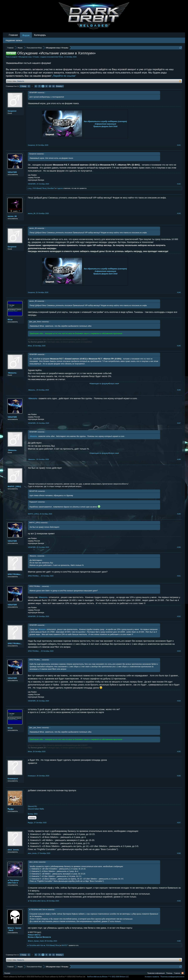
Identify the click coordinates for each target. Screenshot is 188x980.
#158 (179, 853)
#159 (179, 901)
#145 (179, 346)
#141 (179, 145)
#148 (179, 459)
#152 (179, 616)
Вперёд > (60, 86)
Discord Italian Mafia (36, 809)
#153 (179, 651)
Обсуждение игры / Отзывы (29, 57)
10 (50, 86)
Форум (26, 35)
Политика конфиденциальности (172, 977)
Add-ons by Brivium (108, 977)
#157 (179, 823)
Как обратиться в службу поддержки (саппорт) (105, 121)
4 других (60, 188)
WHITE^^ (65, 945)
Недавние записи (14, 40)
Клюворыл (13, 779)
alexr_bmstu (13, 850)
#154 (179, 701)
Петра (61, 57)
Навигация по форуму (99, 384)
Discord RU (32, 806)
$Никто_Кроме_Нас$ (14, 929)
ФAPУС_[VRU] (14, 486)
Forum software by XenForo (24, 977)
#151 (179, 576)
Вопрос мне (114, 384)
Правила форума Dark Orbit (105, 126)
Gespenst (12, 111)
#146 (179, 390)
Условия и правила (152, 977)
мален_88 (12, 216)
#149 (179, 514)
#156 (179, 776)
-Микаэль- (12, 373)
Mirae (10, 319)
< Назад (23, 86)
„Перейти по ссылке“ (64, 76)
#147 (179, 423)
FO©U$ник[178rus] (40, 188)
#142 (179, 184)
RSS (183, 973)
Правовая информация (156, 973)
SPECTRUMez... (15, 574)
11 (53, 86)
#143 (179, 213)
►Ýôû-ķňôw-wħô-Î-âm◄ (13, 882)
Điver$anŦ (51, 188)
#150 (179, 547)
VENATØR (12, 172)
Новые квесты (34, 935)
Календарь (40, 35)
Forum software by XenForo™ (65, 977)
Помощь (169, 973)
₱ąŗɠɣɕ (11, 809)
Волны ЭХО (33, 814)
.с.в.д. (30, 188)
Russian (7, 973)
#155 (179, 751)
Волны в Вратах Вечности (39, 937)
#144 (179, 292)
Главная (13, 35)
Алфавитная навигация (105, 124)
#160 (179, 941)
